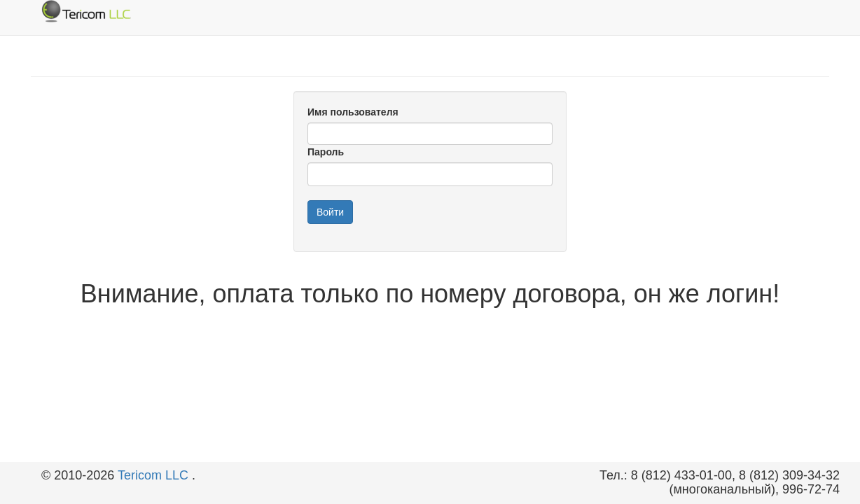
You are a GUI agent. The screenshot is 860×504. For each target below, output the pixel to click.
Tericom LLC (155, 475)
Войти (330, 212)
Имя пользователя (353, 112)
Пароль (326, 152)
